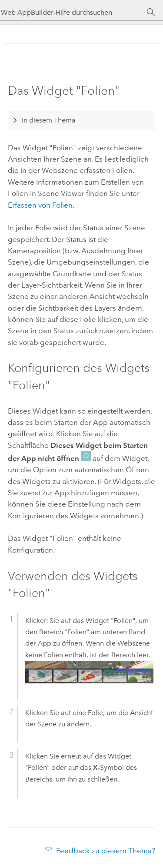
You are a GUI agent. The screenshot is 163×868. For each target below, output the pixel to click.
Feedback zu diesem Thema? (106, 851)
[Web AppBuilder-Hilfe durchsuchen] (74, 12)
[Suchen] (151, 13)
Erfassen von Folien (40, 205)
